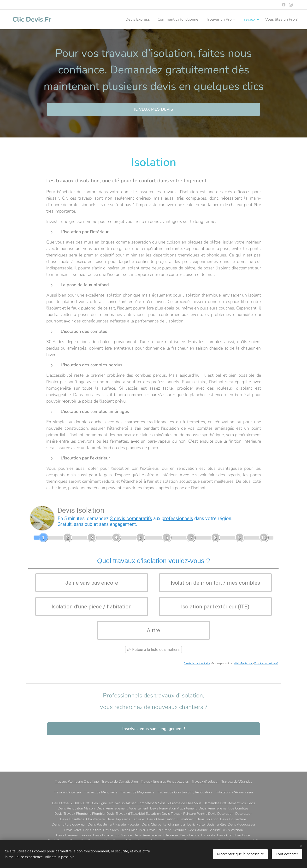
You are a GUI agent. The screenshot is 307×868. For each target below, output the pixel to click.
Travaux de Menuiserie (101, 792)
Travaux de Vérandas (237, 782)
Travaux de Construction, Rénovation (184, 792)
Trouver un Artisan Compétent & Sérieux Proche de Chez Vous (155, 803)
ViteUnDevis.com (243, 678)
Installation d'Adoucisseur (234, 792)
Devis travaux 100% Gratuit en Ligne (79, 803)
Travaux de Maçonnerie (137, 792)
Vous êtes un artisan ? (266, 678)
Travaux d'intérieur (68, 792)
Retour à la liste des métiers (153, 664)
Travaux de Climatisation (120, 782)
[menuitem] (126, 19)
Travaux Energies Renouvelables (165, 782)
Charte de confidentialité (197, 678)
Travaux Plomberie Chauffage (77, 782)
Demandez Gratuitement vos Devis (229, 803)
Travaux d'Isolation (206, 782)
